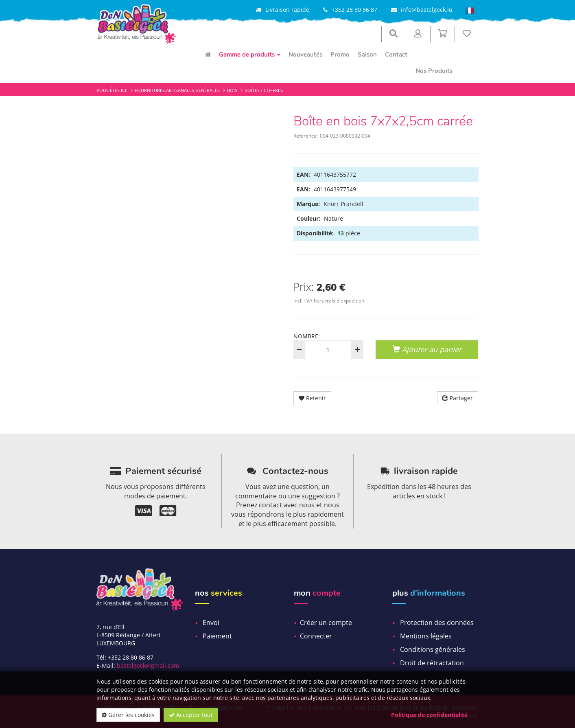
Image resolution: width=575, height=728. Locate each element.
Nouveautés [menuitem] (305, 55)
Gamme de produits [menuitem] (250, 55)
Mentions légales (426, 636)
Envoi (211, 623)
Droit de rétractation (432, 663)
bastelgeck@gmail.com (148, 666)
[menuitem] (208, 55)
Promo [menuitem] (340, 55)
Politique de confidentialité (429, 715)
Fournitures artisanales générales (177, 90)
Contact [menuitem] (396, 55)
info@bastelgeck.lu (427, 10)
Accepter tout (191, 715)
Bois (232, 90)
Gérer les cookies (128, 715)
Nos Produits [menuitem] (434, 71)
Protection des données (437, 623)
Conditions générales (433, 649)
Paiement (217, 636)
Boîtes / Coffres (264, 90)
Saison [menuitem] (367, 55)
